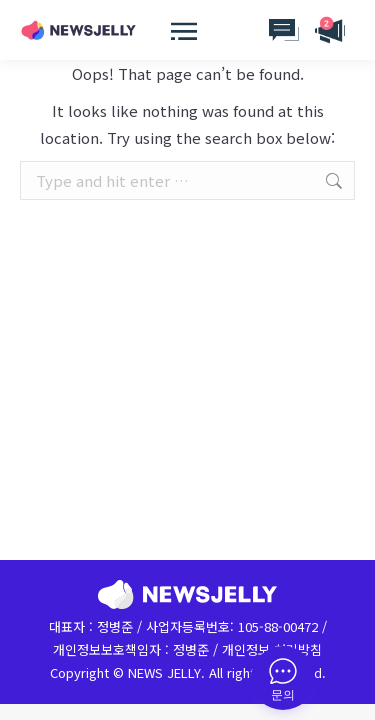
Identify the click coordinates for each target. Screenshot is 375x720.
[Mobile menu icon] (173, 30)
